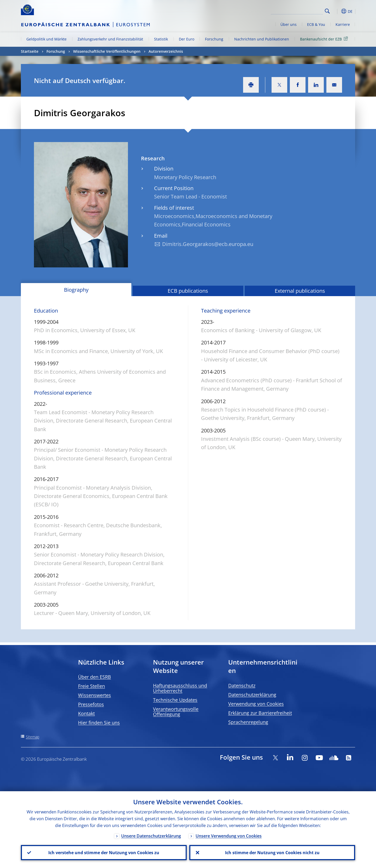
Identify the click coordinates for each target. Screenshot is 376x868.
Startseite (30, 51)
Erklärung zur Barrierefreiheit (260, 713)
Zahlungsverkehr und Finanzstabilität (110, 39)
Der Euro (187, 39)
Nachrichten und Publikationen (262, 39)
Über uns (289, 24)
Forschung (214, 39)
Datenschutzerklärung (252, 695)
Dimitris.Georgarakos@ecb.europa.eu (208, 244)
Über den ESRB (95, 677)
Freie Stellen (92, 686)
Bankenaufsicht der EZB (325, 39)
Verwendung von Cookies (256, 704)
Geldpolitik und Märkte (46, 39)
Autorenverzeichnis (166, 51)
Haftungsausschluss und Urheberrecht (180, 688)
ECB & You (316, 24)
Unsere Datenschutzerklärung (151, 836)
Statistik (161, 39)
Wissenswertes (95, 695)
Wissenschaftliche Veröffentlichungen (107, 51)
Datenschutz (242, 685)
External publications (300, 291)
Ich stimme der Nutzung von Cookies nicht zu (272, 853)
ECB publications (188, 291)
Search (327, 11)
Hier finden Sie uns (99, 723)
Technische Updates (175, 700)
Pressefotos (91, 704)
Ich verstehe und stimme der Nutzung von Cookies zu (104, 853)
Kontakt (86, 713)
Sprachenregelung (248, 722)
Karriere (343, 24)
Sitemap (33, 737)
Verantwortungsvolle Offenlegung (176, 712)
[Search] (297, 10)
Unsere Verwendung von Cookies (229, 836)
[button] (337, 11)
